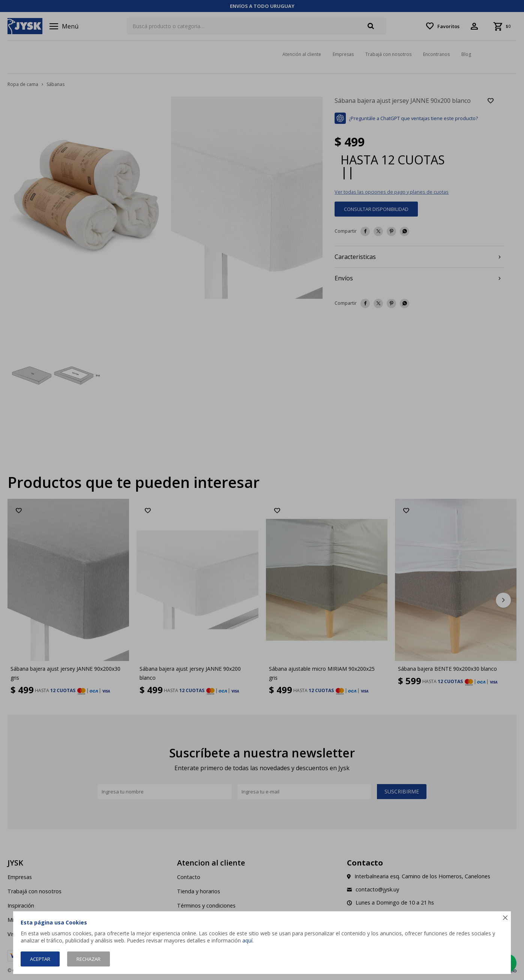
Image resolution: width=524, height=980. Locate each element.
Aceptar (40, 959)
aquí (247, 940)
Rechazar (89, 959)
